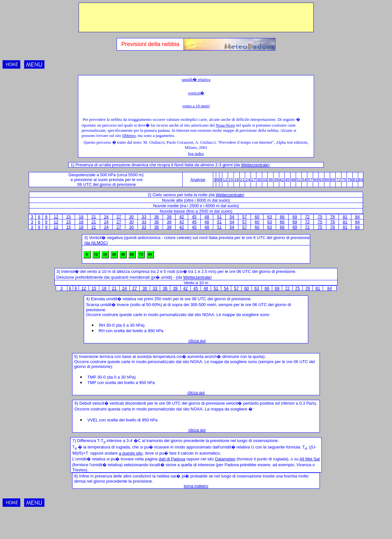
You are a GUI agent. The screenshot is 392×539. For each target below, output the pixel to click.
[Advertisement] (196, 17)
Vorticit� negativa (106, 238)
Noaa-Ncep (225, 125)
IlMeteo (129, 135)
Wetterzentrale (254, 165)
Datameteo (225, 459)
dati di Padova (172, 459)
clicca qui (197, 341)
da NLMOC (96, 243)
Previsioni (134, 44)
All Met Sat (310, 459)
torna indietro (196, 486)
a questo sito (131, 453)
